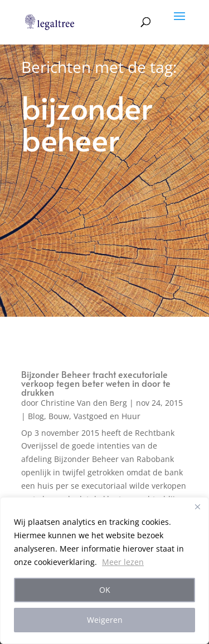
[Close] (197, 507)
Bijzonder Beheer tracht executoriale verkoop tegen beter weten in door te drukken (96, 383)
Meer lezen (123, 562)
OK (105, 590)
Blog (36, 416)
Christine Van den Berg (84, 403)
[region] (104, 571)
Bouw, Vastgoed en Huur (94, 416)
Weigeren (105, 620)
